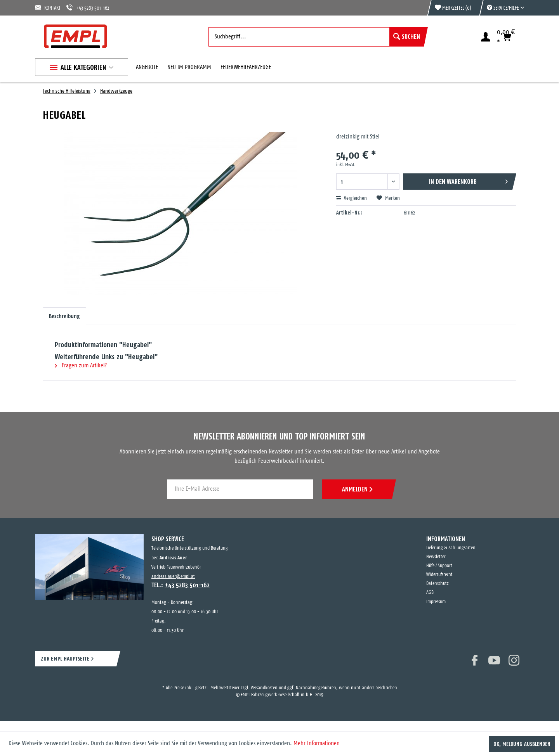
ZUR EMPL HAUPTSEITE (65, 658)
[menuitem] (502, 8)
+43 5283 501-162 (88, 8)
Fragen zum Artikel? (81, 366)
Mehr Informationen (317, 743)
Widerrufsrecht (439, 575)
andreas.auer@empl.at (173, 577)
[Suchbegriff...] (316, 37)
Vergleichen (352, 198)
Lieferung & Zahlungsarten (451, 548)
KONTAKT (48, 8)
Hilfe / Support (439, 566)
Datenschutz (437, 584)
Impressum (436, 602)
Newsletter (436, 557)
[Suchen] (407, 37)
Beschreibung (64, 316)
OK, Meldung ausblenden (522, 744)
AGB (430, 593)
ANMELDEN (357, 489)
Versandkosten (264, 688)
